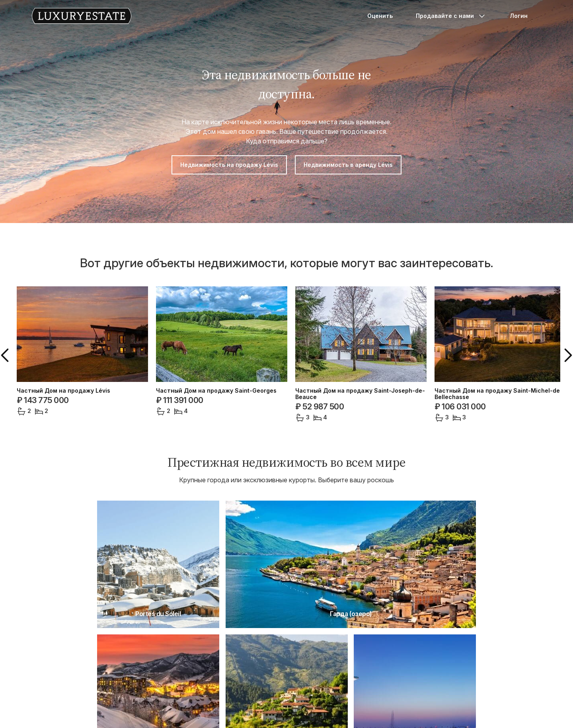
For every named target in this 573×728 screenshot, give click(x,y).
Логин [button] (519, 16)
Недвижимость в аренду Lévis (348, 165)
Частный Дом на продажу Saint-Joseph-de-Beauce (360, 394)
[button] (6, 355)
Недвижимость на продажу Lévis (229, 165)
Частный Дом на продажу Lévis (63, 391)
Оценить (380, 16)
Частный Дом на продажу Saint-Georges (216, 391)
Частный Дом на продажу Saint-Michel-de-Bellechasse (499, 394)
